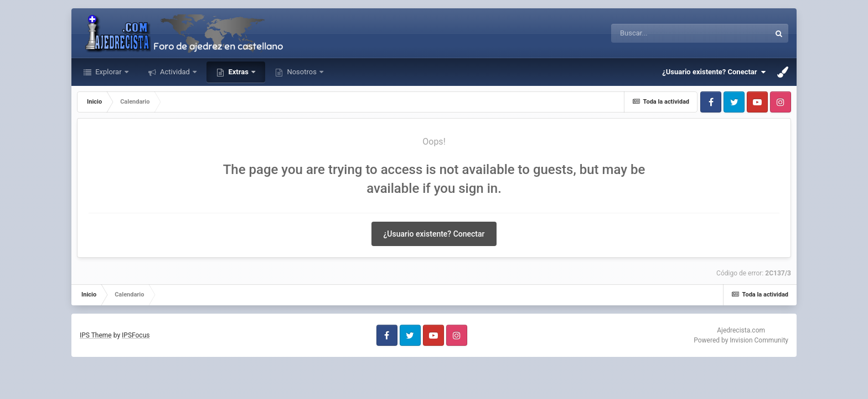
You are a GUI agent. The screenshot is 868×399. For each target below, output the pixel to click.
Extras (238, 72)
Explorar (108, 72)
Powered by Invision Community (741, 340)
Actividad (175, 72)
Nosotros (302, 72)
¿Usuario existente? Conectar (714, 72)
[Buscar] (680, 33)
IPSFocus (136, 335)
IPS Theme (96, 335)
